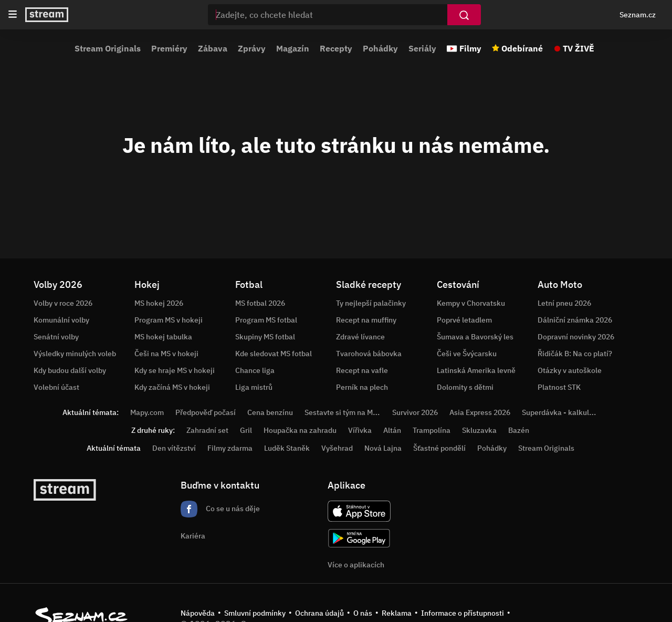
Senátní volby (56, 337)
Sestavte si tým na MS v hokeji (355, 412)
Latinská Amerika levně (476, 370)
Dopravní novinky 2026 (576, 337)
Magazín (293, 48)
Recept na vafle (362, 370)
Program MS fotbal (266, 320)
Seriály (422, 48)
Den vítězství (174, 448)
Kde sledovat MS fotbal (274, 354)
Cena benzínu (270, 412)
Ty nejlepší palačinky (371, 303)
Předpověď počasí (206, 412)
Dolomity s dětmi (465, 387)
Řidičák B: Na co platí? (575, 354)
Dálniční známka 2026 (575, 320)
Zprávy (252, 48)
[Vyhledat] (464, 15)
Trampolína (432, 430)
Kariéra (193, 536)
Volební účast (56, 387)
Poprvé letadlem (464, 320)
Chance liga (255, 370)
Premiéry (169, 48)
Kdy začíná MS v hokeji (172, 387)
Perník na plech (362, 387)
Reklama (397, 613)
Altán (392, 430)
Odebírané (522, 48)
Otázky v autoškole (570, 370)
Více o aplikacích (356, 565)
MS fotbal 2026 (260, 303)
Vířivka (360, 430)
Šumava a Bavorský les (475, 337)
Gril (246, 430)
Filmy (470, 48)
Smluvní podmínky (255, 613)
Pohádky (380, 48)
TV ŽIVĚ (579, 48)
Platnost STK (559, 387)
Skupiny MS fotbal (265, 337)
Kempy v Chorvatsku (471, 303)
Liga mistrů (254, 387)
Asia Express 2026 (480, 412)
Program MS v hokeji (169, 320)
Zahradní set (207, 430)
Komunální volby (61, 320)
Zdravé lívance (360, 337)
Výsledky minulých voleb (75, 354)
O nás (363, 613)
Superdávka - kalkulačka (564, 412)
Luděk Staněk (287, 448)
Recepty (336, 48)
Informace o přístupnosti (463, 613)
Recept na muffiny (366, 320)
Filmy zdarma (230, 448)
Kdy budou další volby (70, 370)
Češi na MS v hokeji (166, 354)
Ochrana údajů (319, 613)
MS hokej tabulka (163, 337)
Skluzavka (479, 430)
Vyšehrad (337, 448)
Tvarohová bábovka (369, 354)
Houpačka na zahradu (300, 430)
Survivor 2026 (415, 412)
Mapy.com (147, 412)
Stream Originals (108, 48)
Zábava (213, 48)
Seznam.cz (638, 15)
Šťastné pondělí (439, 448)
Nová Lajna (383, 448)
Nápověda (198, 613)
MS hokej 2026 (159, 303)
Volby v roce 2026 (63, 303)
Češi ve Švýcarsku (467, 354)
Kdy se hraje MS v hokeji (175, 370)
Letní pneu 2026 (564, 303)
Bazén (519, 430)
